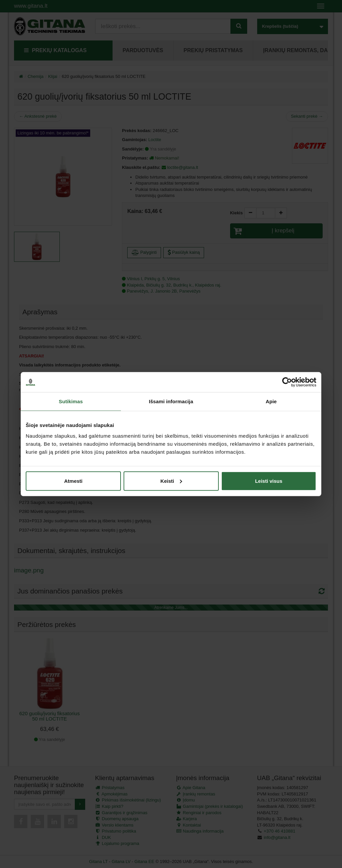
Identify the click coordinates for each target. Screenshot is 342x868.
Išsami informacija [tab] (171, 401)
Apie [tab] (271, 401)
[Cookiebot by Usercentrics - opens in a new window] (287, 382)
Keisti (171, 481)
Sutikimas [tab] (71, 401)
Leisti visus (269, 481)
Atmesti (73, 481)
